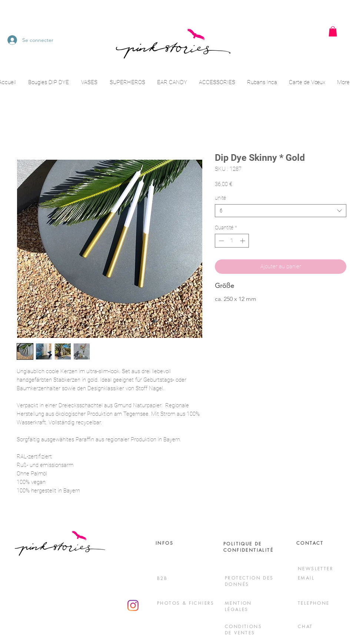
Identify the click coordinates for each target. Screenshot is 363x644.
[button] (333, 31)
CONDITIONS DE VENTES (243, 630)
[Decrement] (221, 241)
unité (220, 198)
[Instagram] (133, 605)
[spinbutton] (232, 241)
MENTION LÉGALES (238, 606)
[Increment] (243, 241)
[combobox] (281, 211)
